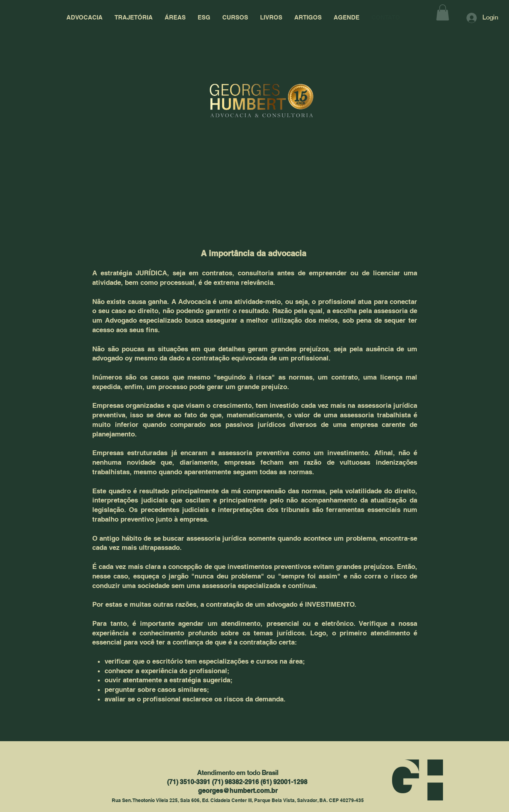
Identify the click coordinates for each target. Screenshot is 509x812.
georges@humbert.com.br (238, 791)
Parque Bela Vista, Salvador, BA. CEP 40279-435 (309, 800)
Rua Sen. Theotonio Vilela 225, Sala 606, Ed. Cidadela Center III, (183, 800)
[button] (443, 13)
